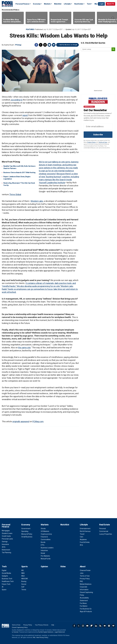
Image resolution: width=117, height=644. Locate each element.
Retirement (6, 550)
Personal (102, 529)
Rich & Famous (85, 531)
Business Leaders (47, 548)
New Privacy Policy (42, 637)
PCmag (18, 45)
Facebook (36, 45)
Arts (81, 545)
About (83, 566)
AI (3, 587)
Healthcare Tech (8, 581)
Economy (37, 4)
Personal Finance (22, 4)
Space (4, 590)
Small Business (27, 537)
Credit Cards (6, 536)
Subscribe (98, 135)
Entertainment (85, 529)
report (25, 115)
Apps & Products (86, 611)
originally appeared (21, 421)
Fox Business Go (86, 609)
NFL (23, 570)
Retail (43, 553)
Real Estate (79, 4)
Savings (5, 542)
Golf (23, 587)
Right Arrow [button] (113, 18)
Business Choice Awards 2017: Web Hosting (19, 172)
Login (101, 4)
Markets (47, 4)
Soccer (24, 584)
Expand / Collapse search (96, 4)
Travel (82, 534)
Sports (25, 566)
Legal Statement (60, 632)
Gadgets (5, 576)
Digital (4, 570)
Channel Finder (85, 570)
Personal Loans (7, 539)
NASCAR (25, 579)
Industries (44, 550)
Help (53, 625)
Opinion (44, 566)
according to (17, 100)
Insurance (5, 544)
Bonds (43, 542)
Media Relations (86, 584)
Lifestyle (67, 4)
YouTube (87, 626)
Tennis (24, 590)
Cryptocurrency (46, 534)
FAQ (81, 581)
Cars (82, 537)
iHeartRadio (113, 626)
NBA (23, 573)
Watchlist (58, 4)
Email (54, 45)
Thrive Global (15, 194)
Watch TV (110, 4)
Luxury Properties (106, 534)
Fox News (83, 603)
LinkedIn (96, 626)
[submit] (113, 49)
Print (49, 45)
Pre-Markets (45, 556)
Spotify (109, 626)
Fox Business (7, 4)
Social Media (6, 573)
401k (4, 547)
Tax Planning (6, 553)
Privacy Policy (92, 142)
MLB (23, 576)
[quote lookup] (96, 49)
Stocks (43, 529)
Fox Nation (84, 606)
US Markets (45, 531)
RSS (100, 626)
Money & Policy (27, 534)
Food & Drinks (85, 542)
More (97, 4)
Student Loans (7, 533)
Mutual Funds (46, 559)
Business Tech (7, 579)
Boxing (24, 581)
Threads (45, 45)
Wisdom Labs (37, 201)
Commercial (104, 531)
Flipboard (92, 626)
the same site (24, 348)
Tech (89, 4)
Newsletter (105, 626)
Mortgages (6, 531)
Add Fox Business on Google (68, 45)
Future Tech (6, 584)
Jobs (82, 573)
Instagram (83, 626)
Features (30, 29)
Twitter (41, 45)
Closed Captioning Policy (20, 627)
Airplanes (83, 539)
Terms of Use (103, 142)
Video (63, 566)
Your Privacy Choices (42, 625)
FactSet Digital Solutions (46, 632)
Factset (16, 632)
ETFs (43, 545)
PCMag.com (38, 421)
